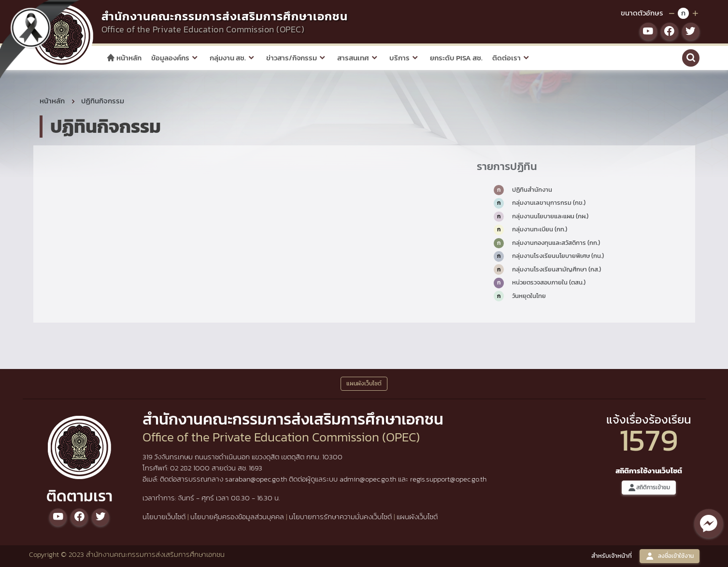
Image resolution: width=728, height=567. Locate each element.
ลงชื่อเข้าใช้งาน (670, 556)
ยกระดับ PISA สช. (456, 58)
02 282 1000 (191, 468)
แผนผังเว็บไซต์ (417, 517)
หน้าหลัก (124, 58)
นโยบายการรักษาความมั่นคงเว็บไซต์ (340, 517)
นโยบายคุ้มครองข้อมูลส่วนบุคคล (237, 517)
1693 (256, 468)
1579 (649, 440)
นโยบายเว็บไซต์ (164, 517)
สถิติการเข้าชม (649, 488)
